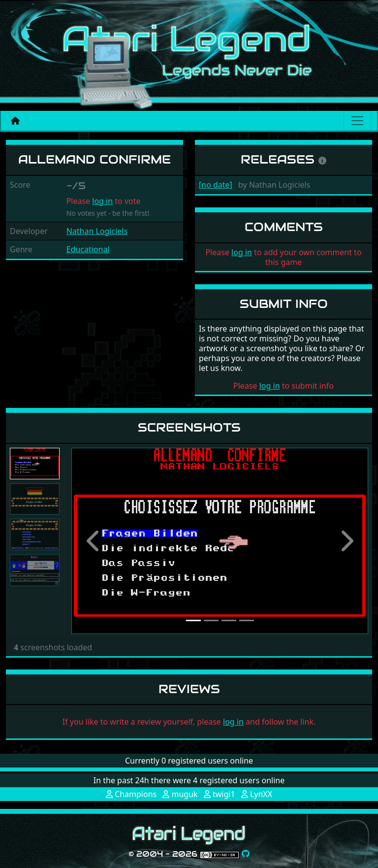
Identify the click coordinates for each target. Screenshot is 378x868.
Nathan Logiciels (97, 231)
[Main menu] (357, 121)
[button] (94, 541)
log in (102, 201)
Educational (88, 249)
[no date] (216, 185)
